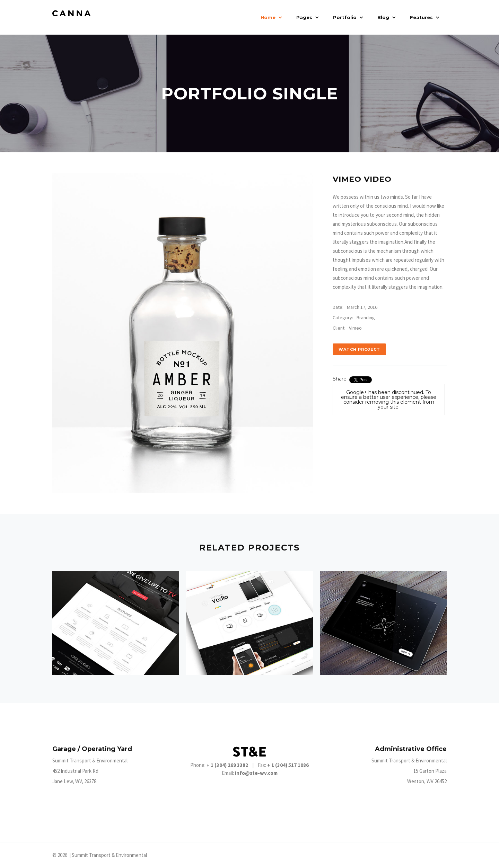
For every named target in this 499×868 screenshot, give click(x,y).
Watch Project (359, 349)
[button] (272, 17)
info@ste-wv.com (256, 773)
